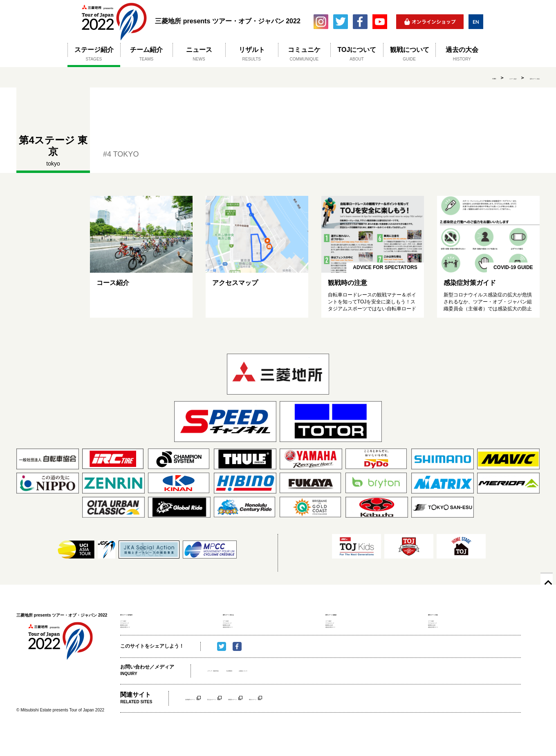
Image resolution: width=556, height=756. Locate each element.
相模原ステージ (300, 722)
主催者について (311, 695)
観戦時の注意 (134, 640)
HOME (438, 78)
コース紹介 (131, 624)
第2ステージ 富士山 (246, 614)
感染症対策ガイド (138, 648)
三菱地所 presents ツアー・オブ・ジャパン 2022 (114, 21)
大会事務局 (275, 695)
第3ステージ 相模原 (349, 614)
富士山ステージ (254, 722)
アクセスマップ (136, 632)
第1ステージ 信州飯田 (146, 614)
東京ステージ (345, 722)
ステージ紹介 (473, 78)
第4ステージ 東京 (520, 78)
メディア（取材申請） (232, 695)
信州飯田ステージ (205, 722)
